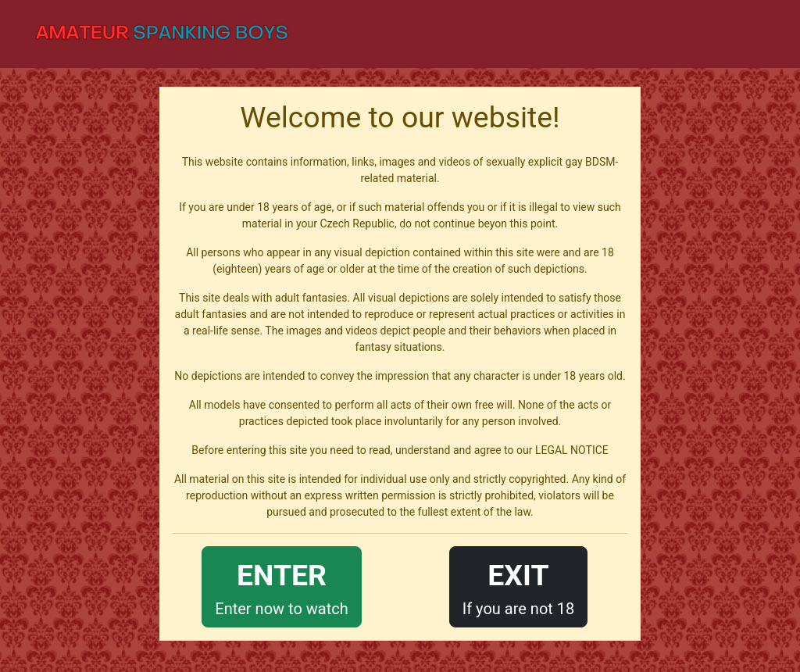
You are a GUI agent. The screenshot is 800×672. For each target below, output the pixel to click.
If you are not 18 (519, 586)
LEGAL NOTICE (572, 450)
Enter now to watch (281, 586)
